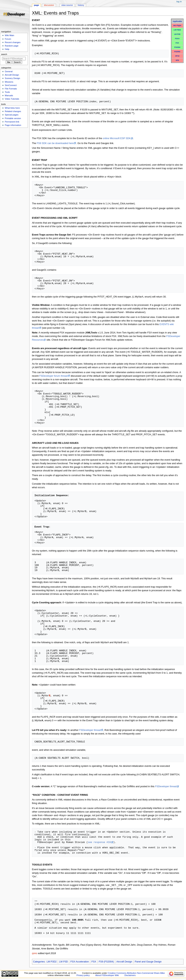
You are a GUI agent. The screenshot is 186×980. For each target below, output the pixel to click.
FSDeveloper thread (90, 730)
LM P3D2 (177, 30)
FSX (177, 43)
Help (7, 49)
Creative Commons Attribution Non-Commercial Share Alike (136, 973)
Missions (9, 82)
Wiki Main (9, 35)
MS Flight (177, 26)
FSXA (177, 39)
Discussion (49, 5)
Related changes (13, 111)
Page (36, 5)
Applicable (177, 21)
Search (4, 54)
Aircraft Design (124, 962)
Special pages (12, 115)
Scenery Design (12, 78)
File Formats (11, 89)
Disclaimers (130, 975)
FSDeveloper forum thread (53, 376)
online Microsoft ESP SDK (117, 138)
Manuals (9, 95)
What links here (12, 108)
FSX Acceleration (80, 962)
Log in (179, 2)
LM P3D (177, 34)
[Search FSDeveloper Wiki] (14, 59)
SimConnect (11, 85)
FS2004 (177, 47)
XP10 (177, 56)
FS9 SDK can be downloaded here (55, 143)
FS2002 (177, 52)
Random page (12, 46)
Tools (7, 92)
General (9, 71)
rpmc (35, 953)
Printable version (13, 118)
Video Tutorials (12, 99)
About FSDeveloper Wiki (107, 975)
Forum (8, 39)
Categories (39, 962)
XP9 (177, 60)
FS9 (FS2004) (106, 962)
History (81, 5)
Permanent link (12, 122)
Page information (13, 125)
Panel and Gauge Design (148, 962)
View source (67, 5)
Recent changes (13, 42)
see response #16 (99, 842)
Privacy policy (83, 975)
